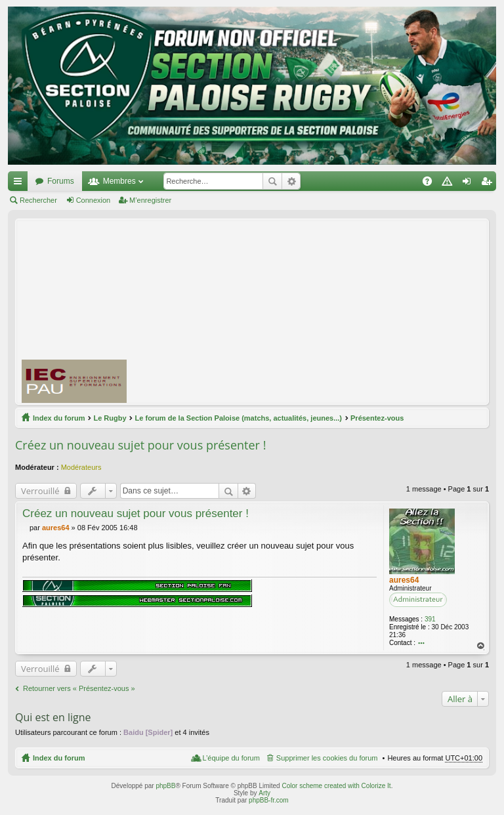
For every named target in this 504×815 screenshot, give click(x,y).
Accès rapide (20, 184)
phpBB (165, 786)
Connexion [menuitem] (470, 184)
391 (430, 619)
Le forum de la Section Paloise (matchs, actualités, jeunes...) (239, 418)
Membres (119, 181)
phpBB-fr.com (269, 800)
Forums (61, 181)
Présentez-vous (377, 418)
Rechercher (272, 181)
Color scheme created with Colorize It (336, 786)
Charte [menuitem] (450, 184)
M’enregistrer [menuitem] (489, 184)
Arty (264, 793)
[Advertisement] (321, 311)
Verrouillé (40, 491)
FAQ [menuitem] (431, 184)
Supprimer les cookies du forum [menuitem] (327, 758)
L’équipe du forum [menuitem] (231, 758)
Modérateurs (81, 467)
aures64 (404, 580)
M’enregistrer (150, 200)
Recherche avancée (291, 181)
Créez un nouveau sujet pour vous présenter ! (140, 445)
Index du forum (59, 418)
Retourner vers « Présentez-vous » (79, 688)
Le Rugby (110, 418)
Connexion (94, 200)
